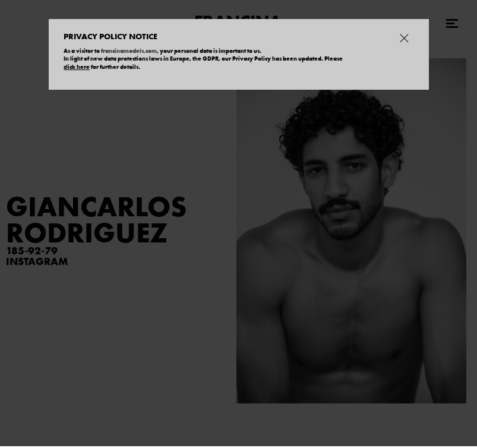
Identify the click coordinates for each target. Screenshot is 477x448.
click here (77, 67)
